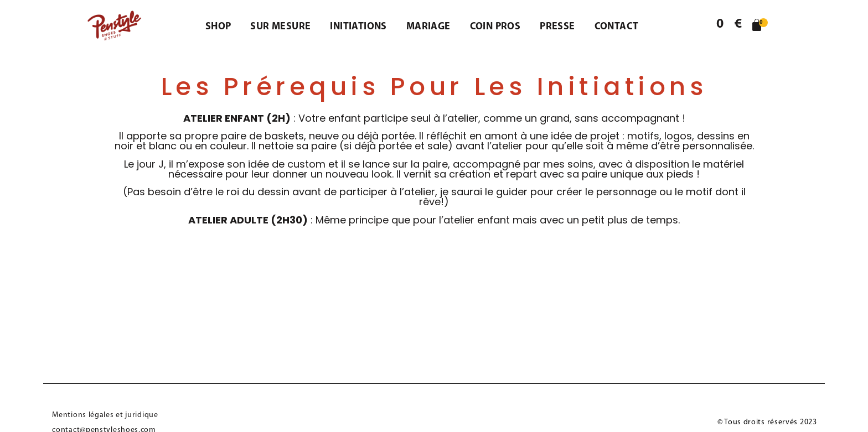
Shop (218, 27)
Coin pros (495, 27)
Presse (557, 27)
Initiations (358, 27)
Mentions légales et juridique (105, 415)
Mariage (428, 27)
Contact (617, 27)
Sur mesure (280, 27)
